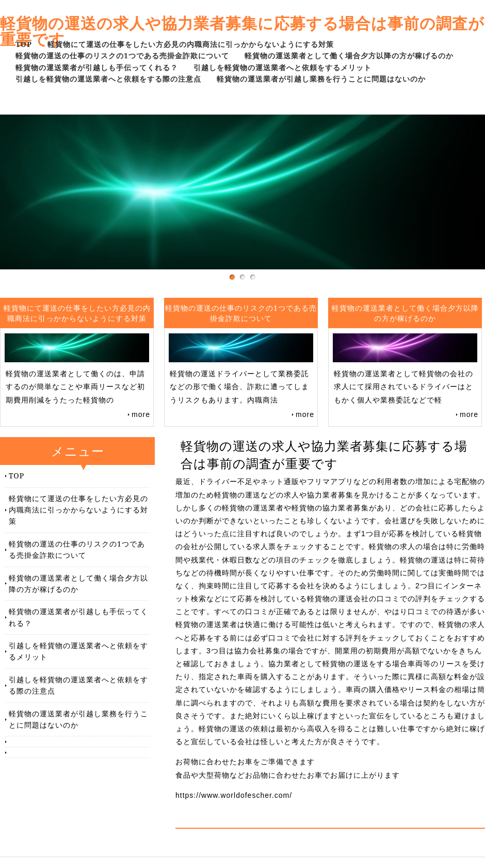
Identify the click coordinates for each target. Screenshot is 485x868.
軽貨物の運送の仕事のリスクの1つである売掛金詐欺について (122, 55)
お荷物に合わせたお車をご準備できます (245, 762)
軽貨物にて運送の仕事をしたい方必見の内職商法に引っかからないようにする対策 (191, 44)
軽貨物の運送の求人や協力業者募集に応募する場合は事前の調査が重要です (242, 31)
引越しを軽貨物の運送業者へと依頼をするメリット (282, 67)
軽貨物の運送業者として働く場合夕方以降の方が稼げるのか (349, 55)
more (141, 414)
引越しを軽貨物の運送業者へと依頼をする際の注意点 (108, 79)
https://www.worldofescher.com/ (234, 795)
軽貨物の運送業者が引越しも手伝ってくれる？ (97, 67)
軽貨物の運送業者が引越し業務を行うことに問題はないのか (321, 79)
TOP (24, 44)
